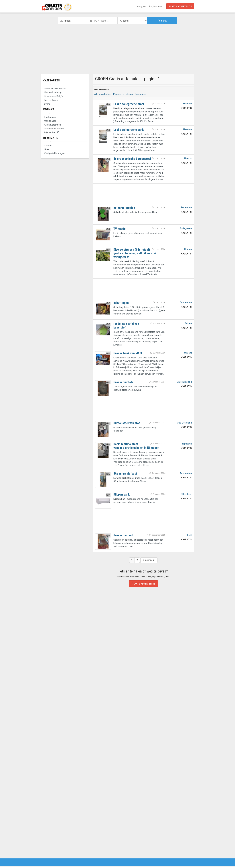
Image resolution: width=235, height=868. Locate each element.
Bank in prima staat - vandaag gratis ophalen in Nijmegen (136, 446)
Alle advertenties (52, 125)
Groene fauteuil (123, 535)
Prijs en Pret (52, 132)
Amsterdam (186, 302)
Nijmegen (187, 444)
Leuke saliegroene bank (129, 130)
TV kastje (120, 229)
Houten (188, 249)
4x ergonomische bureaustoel (132, 159)
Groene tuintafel (124, 382)
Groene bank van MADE (128, 353)
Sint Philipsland (184, 382)
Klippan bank (122, 494)
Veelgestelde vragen (54, 153)
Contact (48, 146)
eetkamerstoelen (124, 208)
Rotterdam (186, 207)
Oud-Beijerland (184, 423)
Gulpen (188, 323)
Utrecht (188, 158)
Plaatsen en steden (123, 94)
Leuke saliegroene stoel (129, 104)
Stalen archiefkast (125, 473)
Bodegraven (186, 228)
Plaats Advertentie (180, 7)
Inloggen (141, 7)
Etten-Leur (186, 494)
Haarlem (187, 104)
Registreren (155, 7)
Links (47, 149)
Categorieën (51, 80)
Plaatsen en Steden (54, 129)
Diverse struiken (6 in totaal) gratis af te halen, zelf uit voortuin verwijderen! (135, 253)
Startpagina (50, 117)
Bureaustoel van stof (127, 423)
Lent (189, 535)
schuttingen (121, 303)
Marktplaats (50, 121)
